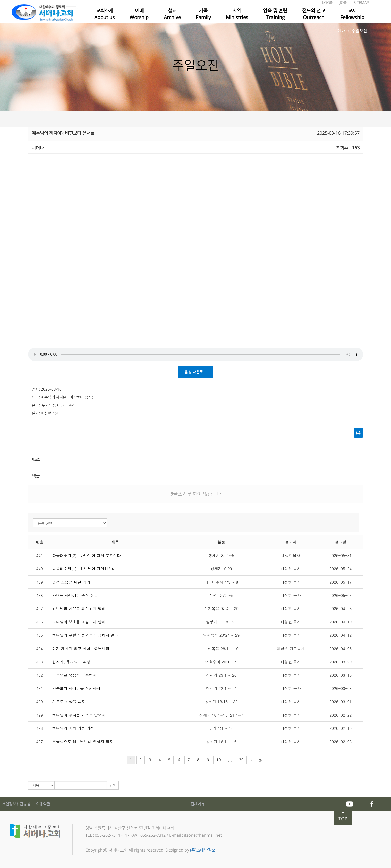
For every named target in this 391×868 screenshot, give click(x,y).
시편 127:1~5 (221, 595)
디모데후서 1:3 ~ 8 (221, 582)
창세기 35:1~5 (221, 555)
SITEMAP (361, 3)
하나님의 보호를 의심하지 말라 (79, 622)
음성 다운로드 (196, 372)
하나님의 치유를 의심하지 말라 (79, 608)
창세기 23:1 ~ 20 (221, 675)
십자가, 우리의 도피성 (71, 662)
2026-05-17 (341, 582)
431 (40, 688)
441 (40, 555)
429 (40, 715)
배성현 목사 (291, 569)
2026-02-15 (341, 728)
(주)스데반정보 (203, 850)
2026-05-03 (341, 595)
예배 (342, 31)
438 (40, 595)
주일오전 (359, 31)
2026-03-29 (341, 662)
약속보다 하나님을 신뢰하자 (76, 688)
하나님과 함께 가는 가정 (73, 728)
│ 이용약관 (41, 804)
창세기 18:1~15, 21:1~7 (221, 715)
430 (40, 701)
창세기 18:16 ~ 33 (221, 701)
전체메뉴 (198, 804)
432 (40, 675)
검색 (113, 785)
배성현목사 (291, 555)
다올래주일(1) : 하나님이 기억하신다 (84, 569)
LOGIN (328, 3)
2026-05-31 (341, 555)
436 (40, 622)
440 (40, 569)
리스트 (36, 460)
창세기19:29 (221, 569)
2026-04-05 (341, 648)
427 (40, 742)
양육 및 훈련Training (275, 14)
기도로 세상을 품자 (69, 701)
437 (40, 608)
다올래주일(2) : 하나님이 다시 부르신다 (87, 555)
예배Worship (139, 14)
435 (40, 635)
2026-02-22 (341, 715)
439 (40, 582)
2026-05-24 (341, 569)
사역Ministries (237, 14)
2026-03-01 (341, 701)
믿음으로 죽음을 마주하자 (74, 675)
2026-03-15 (341, 675)
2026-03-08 (341, 688)
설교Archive (172, 14)
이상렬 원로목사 (291, 648)
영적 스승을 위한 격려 (71, 582)
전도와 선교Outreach (314, 14)
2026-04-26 (341, 608)
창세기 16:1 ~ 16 (221, 742)
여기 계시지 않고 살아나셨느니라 (81, 648)
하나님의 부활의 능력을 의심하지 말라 (85, 635)
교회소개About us (105, 14)
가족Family (203, 14)
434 (40, 648)
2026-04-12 (341, 635)
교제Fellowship (352, 14)
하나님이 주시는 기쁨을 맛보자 (79, 715)
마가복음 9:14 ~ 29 (221, 608)
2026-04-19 (341, 622)
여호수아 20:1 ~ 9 (221, 662)
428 (40, 728)
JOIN (344, 3)
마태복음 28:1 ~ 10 (221, 648)
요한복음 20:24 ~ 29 (221, 635)
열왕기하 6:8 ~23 (221, 622)
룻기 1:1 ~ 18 (221, 728)
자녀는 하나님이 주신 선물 (75, 595)
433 (40, 662)
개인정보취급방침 (17, 804)
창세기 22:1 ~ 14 (221, 688)
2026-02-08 (341, 742)
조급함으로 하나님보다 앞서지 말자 (83, 742)
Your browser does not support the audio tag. (196, 354)
